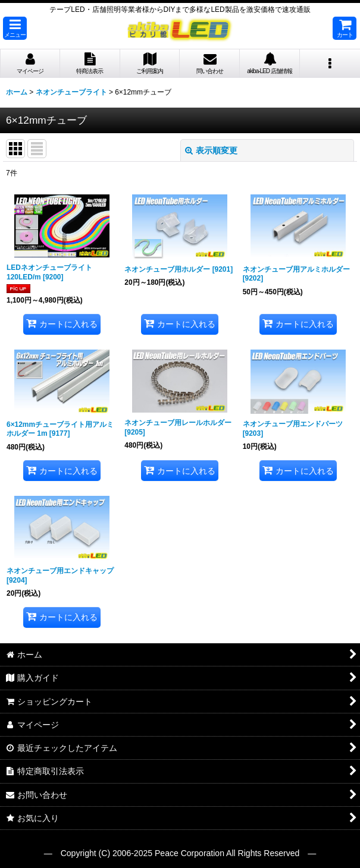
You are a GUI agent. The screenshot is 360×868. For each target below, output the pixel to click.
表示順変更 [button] (211, 150)
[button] (15, 28)
